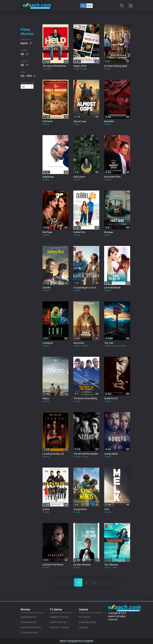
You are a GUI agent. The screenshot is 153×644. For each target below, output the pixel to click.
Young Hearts (80, 509)
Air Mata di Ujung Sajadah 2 (118, 66)
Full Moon (48, 121)
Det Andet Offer (112, 177)
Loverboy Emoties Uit (53, 454)
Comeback (48, 343)
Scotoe (46, 509)
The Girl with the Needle (86, 454)
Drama (107, 69)
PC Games (85, 617)
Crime (76, 69)
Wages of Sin (80, 66)
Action (76, 124)
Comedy (47, 69)
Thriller (84, 69)
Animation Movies (31, 627)
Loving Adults (111, 454)
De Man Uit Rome (82, 565)
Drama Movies (29, 622)
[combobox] (27, 87)
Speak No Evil (111, 398)
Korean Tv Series (59, 627)
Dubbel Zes (79, 232)
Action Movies (28, 617)
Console (84, 627)
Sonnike (47, 288)
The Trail (109, 343)
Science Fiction (119, 346)
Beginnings (48, 177)
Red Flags (47, 232)
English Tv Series (59, 617)
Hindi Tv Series (58, 622)
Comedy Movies (29, 632)
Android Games (88, 622)
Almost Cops (80, 121)
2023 (107, 509)
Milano (46, 398)
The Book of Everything (85, 398)
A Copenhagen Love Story (86, 288)
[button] (28, 76)
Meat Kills (109, 121)
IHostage (109, 232)
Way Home (79, 343)
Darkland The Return (53, 565)
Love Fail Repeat (112, 288)
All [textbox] (23, 87)
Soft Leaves (79, 177)
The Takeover (111, 565)
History (85, 457)
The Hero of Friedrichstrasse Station (61, 66)
